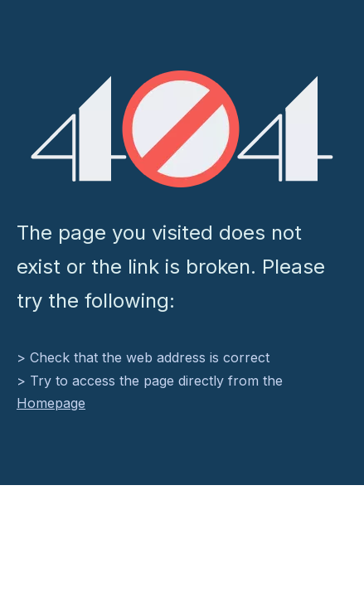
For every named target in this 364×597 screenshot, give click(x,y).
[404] (182, 129)
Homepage (51, 403)
